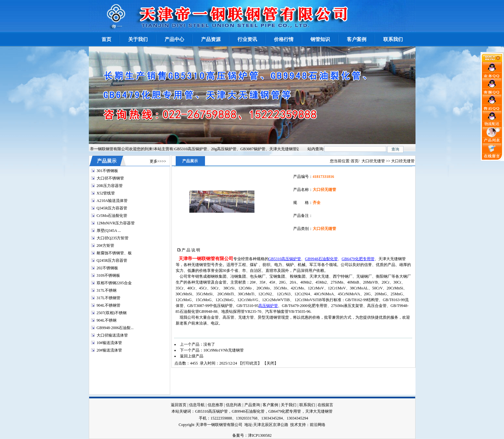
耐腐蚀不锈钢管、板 (114, 253)
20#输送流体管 (109, 350)
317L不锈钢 (107, 290)
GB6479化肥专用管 (358, 259)
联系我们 (307, 405)
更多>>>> (158, 161)
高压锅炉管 (268, 306)
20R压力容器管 (110, 186)
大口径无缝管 (373, 161)
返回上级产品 (192, 356)
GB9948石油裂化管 (321, 259)
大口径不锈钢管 (110, 178)
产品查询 (252, 405)
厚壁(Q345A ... (109, 231)
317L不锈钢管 (109, 298)
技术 (294, 425)
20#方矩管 (105, 246)
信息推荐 (215, 405)
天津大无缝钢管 (319, 411)
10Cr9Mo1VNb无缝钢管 (224, 350)
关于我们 (289, 405)
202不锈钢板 (107, 268)
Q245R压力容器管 (112, 260)
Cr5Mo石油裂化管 (112, 216)
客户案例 (270, 405)
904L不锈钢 (107, 320)
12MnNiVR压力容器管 (116, 223)
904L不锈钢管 (109, 305)
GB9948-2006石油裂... (115, 328)
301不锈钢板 (107, 171)
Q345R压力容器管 (112, 208)
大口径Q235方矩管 (113, 238)
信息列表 (234, 405)
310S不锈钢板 (109, 275)
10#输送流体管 (109, 343)
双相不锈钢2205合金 (114, 283)
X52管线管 (106, 193)
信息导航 (197, 405)
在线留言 (325, 405)
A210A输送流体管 (112, 201)
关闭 (270, 363)
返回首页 (179, 405)
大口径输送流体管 (112, 335)
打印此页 (250, 363)
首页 (355, 161)
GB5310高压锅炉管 (285, 259)
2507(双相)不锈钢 (112, 313)
